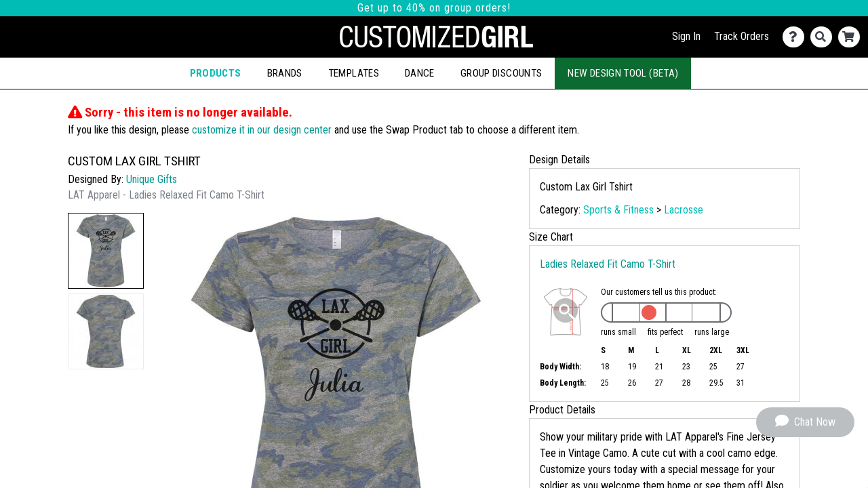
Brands (285, 73)
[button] (106, 251)
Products (216, 73)
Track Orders (742, 36)
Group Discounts (501, 73)
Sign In (686, 36)
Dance (420, 73)
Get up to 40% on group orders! (434, 8)
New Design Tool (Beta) (623, 73)
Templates (354, 73)
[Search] (824, 37)
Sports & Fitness (618, 210)
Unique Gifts (152, 179)
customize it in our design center (262, 130)
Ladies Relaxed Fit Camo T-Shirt (608, 264)
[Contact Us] (796, 37)
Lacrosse (684, 210)
